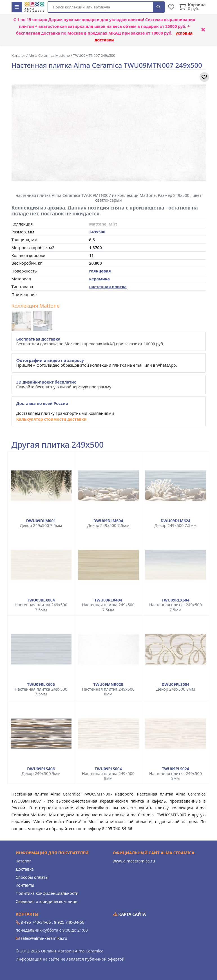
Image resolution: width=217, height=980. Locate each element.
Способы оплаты (32, 877)
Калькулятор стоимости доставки (52, 419)
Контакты (25, 885)
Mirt (113, 224)
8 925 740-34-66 (69, 922)
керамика (100, 279)
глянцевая (100, 271)
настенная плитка (108, 287)
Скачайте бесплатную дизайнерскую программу (64, 384)
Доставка (25, 869)
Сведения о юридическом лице (47, 901)
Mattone (98, 224)
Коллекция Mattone (36, 306)
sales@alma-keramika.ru (44, 938)
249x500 (97, 232)
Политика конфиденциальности (47, 893)
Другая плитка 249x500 (58, 445)
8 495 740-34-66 (36, 922)
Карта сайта (129, 914)
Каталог (24, 861)
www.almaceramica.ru (134, 861)
